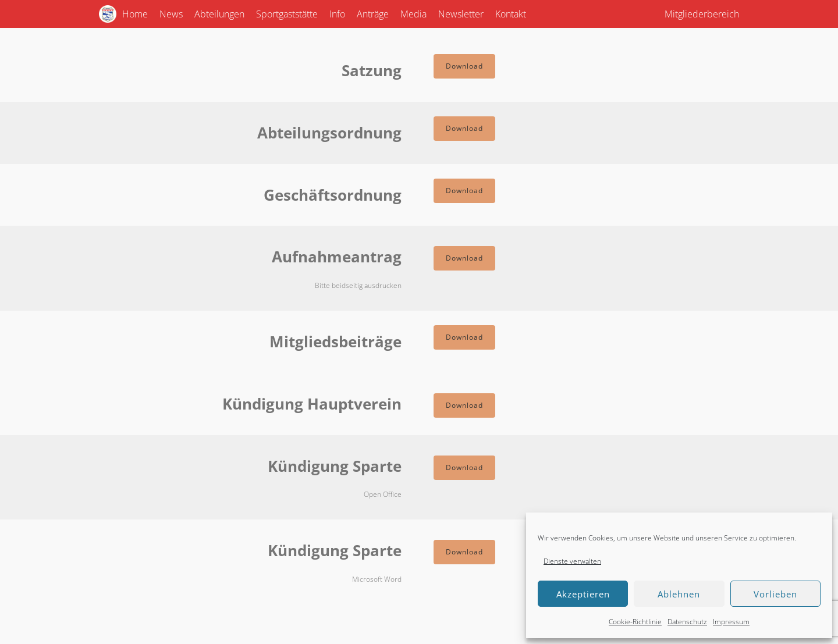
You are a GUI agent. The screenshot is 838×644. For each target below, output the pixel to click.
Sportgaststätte (287, 14)
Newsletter (461, 14)
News (171, 14)
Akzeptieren (583, 594)
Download (464, 66)
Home (135, 14)
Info (337, 14)
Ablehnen (679, 594)
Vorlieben (775, 594)
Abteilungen (219, 14)
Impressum (731, 622)
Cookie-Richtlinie (635, 622)
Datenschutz (687, 622)
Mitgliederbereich (702, 14)
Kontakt (511, 14)
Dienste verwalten (572, 561)
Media (413, 14)
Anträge (373, 14)
